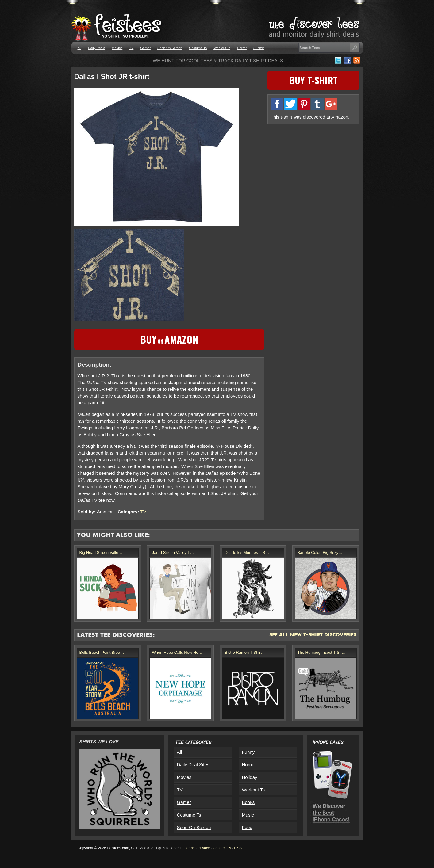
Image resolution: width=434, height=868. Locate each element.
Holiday (250, 777)
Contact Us (222, 848)
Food (247, 827)
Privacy (204, 848)
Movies (117, 48)
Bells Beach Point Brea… (102, 652)
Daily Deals (97, 48)
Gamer (145, 48)
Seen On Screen (170, 48)
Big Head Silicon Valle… (101, 552)
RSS (238, 848)
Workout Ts (222, 48)
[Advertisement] (313, 170)
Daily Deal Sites (193, 765)
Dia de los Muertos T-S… (247, 552)
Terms (190, 848)
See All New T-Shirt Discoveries (313, 635)
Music (248, 815)
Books (248, 802)
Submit (259, 48)
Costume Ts (198, 48)
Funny (248, 752)
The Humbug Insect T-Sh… (322, 652)
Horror (242, 48)
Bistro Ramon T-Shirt (243, 652)
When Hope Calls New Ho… (177, 652)
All (79, 48)
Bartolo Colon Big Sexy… (320, 552)
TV (131, 48)
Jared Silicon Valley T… (173, 552)
